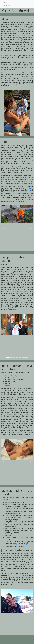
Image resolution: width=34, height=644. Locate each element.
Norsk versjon (6, 6)
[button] (4, 113)
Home (3, 2)
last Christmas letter (23, 545)
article (31, 188)
